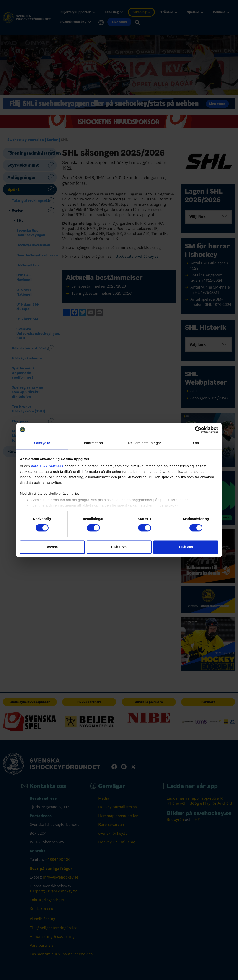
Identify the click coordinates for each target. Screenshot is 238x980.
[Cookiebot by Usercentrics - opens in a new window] (198, 430)
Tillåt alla (186, 547)
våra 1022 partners (47, 466)
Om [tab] (196, 443)
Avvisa (52, 547)
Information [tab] (93, 443)
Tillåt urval (119, 547)
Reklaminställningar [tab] (145, 443)
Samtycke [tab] (42, 443)
